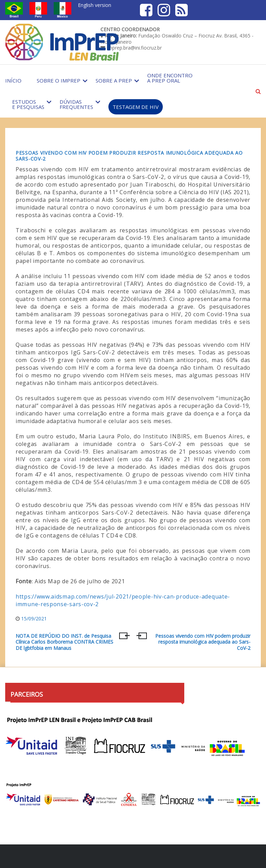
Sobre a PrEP (114, 80)
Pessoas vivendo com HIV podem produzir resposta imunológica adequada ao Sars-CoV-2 (129, 156)
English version (95, 5)
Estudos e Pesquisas (28, 104)
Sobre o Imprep (59, 80)
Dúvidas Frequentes (76, 104)
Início (13, 80)
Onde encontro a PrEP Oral (170, 78)
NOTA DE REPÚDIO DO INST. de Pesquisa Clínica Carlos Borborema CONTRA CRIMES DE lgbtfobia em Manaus (64, 642)
